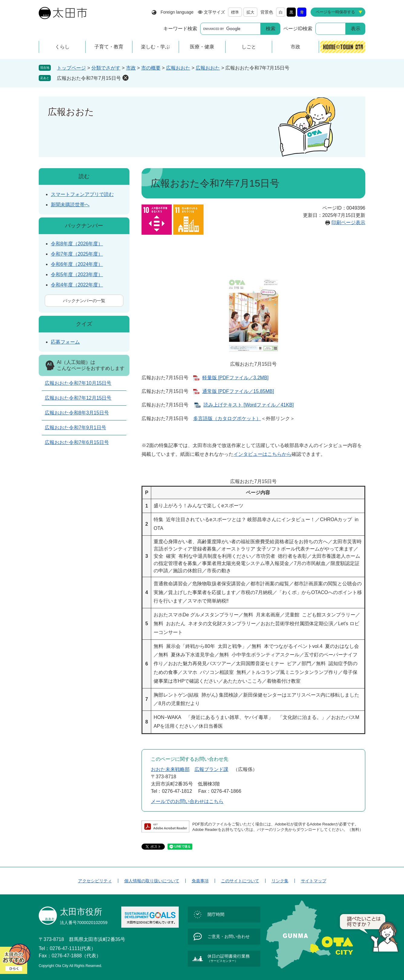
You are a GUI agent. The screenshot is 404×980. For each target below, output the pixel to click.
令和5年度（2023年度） (77, 274)
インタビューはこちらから (262, 454)
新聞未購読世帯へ (70, 205)
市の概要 (151, 68)
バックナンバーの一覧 (84, 301)
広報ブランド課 (211, 769)
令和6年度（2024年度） (77, 264)
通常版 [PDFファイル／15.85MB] (238, 391)
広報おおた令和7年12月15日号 (78, 398)
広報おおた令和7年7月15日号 (89, 78)
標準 (235, 12)
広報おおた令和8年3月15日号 (77, 413)
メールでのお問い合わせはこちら (187, 801)
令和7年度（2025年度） (77, 254)
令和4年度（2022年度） (77, 285)
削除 (125, 78)
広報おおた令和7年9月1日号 (75, 428)
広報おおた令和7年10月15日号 (78, 383)
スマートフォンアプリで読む (82, 194)
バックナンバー (84, 226)
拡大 (250, 12)
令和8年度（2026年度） (77, 244)
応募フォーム (65, 342)
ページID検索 (298, 29)
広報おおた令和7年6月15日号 (77, 442)
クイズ (84, 324)
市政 (131, 68)
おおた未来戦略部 (170, 769)
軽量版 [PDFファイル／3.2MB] (236, 378)
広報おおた (178, 68)
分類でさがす (106, 68)
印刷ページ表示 (348, 222)
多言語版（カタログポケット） (227, 418)
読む (84, 176)
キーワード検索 (180, 29)
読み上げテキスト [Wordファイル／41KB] (249, 405)
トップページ (71, 68)
